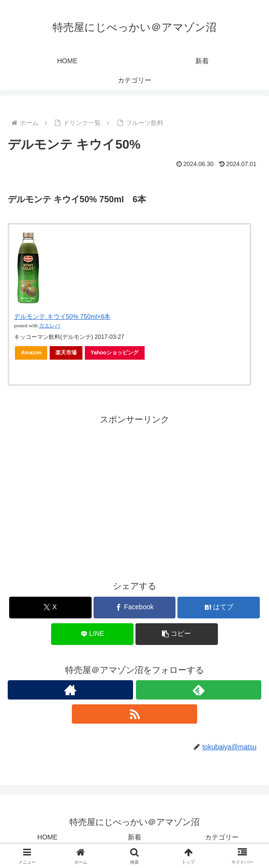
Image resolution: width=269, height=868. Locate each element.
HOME (47, 837)
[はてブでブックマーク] (219, 608)
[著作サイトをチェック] (70, 690)
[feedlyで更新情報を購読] (199, 690)
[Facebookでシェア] (135, 608)
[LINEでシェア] (92, 634)
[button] (177, 634)
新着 (134, 837)
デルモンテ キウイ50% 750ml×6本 (62, 316)
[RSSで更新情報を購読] (134, 714)
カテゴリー (222, 837)
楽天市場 (66, 352)
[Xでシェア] (50, 608)
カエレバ (50, 326)
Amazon (31, 352)
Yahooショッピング (115, 352)
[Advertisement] (134, 495)
